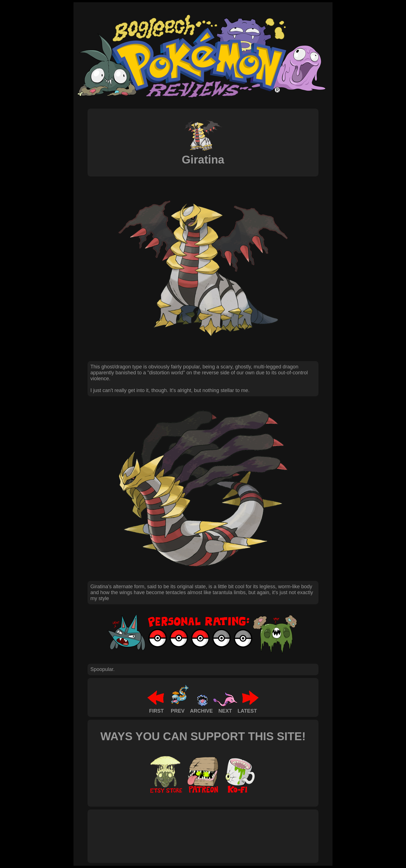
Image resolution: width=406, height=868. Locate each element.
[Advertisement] (193, 830)
